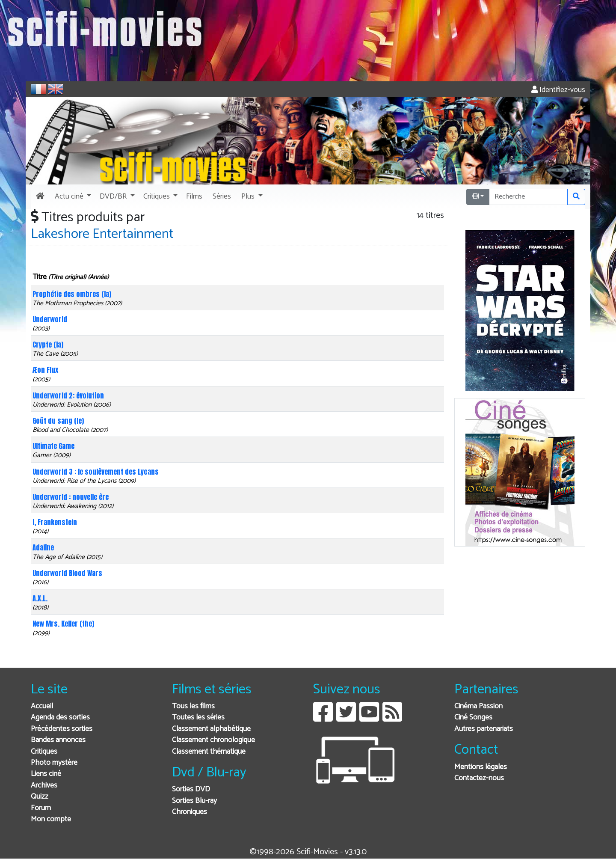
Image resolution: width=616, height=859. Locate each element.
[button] (72, 197)
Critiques (44, 752)
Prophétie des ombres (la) (72, 294)
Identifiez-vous (558, 90)
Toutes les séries (198, 718)
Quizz (40, 797)
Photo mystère (54, 763)
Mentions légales (481, 767)
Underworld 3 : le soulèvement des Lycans (96, 472)
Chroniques (190, 812)
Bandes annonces (58, 740)
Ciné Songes (473, 718)
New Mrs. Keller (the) (63, 624)
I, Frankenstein (55, 522)
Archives (44, 786)
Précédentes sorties (62, 729)
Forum (41, 808)
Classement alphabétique (211, 729)
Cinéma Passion (478, 706)
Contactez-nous (479, 778)
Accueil (42, 706)
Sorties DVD (191, 789)
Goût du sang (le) (58, 421)
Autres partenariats (484, 729)
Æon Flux (45, 370)
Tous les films (193, 706)
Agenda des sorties (60, 718)
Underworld (50, 319)
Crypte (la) (48, 345)
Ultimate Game (53, 446)
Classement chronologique (213, 740)
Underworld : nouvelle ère (71, 497)
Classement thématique (209, 752)
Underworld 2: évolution (68, 395)
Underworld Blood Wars (67, 573)
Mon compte (51, 819)
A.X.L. (40, 598)
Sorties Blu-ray (194, 801)
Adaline (43, 547)
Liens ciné (46, 774)
